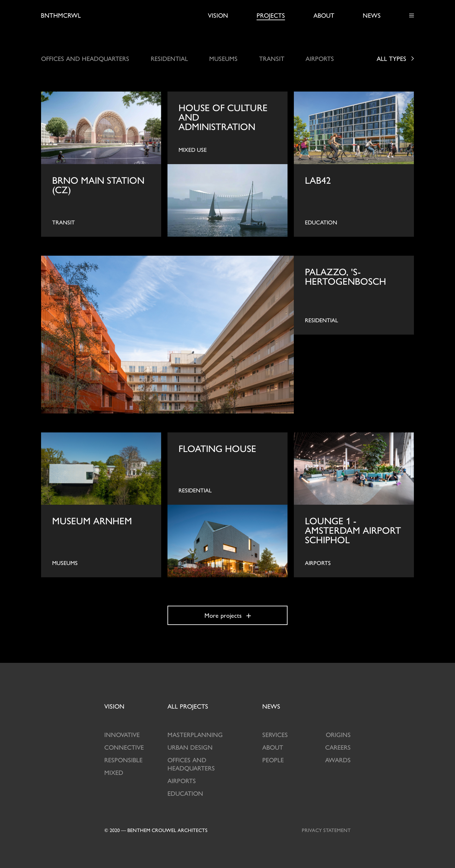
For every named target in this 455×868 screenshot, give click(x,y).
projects (188, 706)
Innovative (122, 734)
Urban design (190, 747)
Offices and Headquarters (191, 764)
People (273, 760)
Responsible (123, 760)
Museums (223, 58)
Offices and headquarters (85, 58)
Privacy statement (326, 830)
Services (275, 734)
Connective (124, 747)
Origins (338, 734)
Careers (338, 747)
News (372, 15)
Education (185, 793)
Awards (338, 760)
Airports (320, 58)
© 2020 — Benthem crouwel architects (156, 830)
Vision (218, 15)
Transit (272, 58)
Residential (169, 58)
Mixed (114, 772)
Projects (271, 15)
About (324, 15)
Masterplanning (195, 734)
